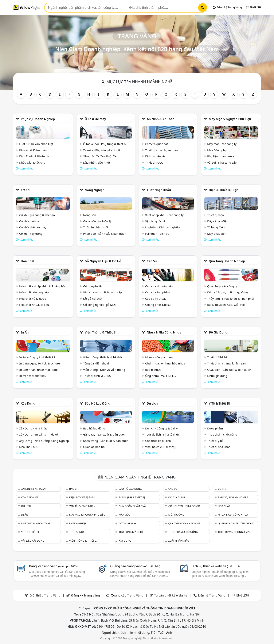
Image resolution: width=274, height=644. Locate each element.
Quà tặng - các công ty (222, 286)
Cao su (152, 261)
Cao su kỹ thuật (156, 299)
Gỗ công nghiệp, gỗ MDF (100, 305)
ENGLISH (254, 7)
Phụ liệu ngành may (221, 156)
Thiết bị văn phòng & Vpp (234, 532)
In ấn (25, 332)
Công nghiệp (30, 497)
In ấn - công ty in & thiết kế (37, 357)
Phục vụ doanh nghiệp (38, 119)
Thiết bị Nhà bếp (218, 357)
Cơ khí (25, 190)
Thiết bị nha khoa (219, 447)
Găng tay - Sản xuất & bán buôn (104, 434)
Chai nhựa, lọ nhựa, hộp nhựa (165, 363)
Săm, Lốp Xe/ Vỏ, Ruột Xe (100, 156)
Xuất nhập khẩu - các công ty (164, 215)
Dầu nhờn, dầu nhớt (97, 162)
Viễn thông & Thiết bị (101, 332)
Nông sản (90, 215)
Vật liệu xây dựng (33, 541)
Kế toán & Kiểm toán (33, 150)
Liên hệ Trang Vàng (212, 595)
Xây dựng (28, 403)
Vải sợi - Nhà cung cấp (222, 162)
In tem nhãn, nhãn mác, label (39, 370)
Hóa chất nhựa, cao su (34, 305)
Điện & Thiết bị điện (223, 190)
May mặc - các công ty (222, 144)
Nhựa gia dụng (217, 376)
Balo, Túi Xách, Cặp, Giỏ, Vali (226, 305)
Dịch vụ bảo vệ (155, 156)
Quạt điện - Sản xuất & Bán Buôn (229, 370)
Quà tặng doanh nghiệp (227, 261)
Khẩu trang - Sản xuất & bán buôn (106, 441)
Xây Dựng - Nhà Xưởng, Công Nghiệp (44, 441)
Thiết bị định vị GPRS (97, 376)
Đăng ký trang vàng (54, 566)
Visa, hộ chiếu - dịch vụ (160, 447)
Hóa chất (28, 261)
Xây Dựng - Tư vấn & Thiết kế (38, 434)
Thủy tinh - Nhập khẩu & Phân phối (231, 299)
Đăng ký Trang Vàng (227, 7)
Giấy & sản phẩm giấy (132, 506)
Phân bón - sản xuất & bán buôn (105, 234)
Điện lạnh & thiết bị (132, 497)
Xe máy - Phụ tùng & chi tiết (102, 150)
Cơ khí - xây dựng (31, 234)
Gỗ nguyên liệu (93, 286)
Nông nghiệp (95, 190)
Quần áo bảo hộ (94, 447)
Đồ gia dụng (218, 332)
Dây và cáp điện (218, 221)
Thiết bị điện (215, 215)
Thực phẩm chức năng (222, 434)
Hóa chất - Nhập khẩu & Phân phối (42, 286)
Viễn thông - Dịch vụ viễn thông (104, 370)
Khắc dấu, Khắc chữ (32, 162)
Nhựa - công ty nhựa (159, 357)
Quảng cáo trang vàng (135, 566)
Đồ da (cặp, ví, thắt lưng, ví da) (227, 292)
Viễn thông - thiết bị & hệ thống (104, 357)
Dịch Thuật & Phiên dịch (35, 156)
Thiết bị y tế (215, 441)
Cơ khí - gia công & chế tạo (37, 215)
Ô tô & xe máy (95, 119)
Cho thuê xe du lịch (158, 441)
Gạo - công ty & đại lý (97, 221)
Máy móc (124, 515)
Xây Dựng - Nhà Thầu (33, 428)
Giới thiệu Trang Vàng (45, 595)
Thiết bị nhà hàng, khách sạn (226, 363)
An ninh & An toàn (161, 119)
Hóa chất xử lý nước (33, 299)
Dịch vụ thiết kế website (215, 566)
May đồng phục (218, 150)
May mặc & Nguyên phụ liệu (230, 119)
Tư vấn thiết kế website (171, 595)
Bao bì (73, 489)
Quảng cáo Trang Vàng (127, 595)
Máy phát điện (217, 234)
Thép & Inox (77, 532)
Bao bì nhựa (153, 370)
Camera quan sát (157, 144)
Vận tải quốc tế (155, 221)
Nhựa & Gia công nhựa (164, 332)
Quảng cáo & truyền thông (236, 523)
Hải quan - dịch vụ (157, 234)
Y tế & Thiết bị (219, 403)
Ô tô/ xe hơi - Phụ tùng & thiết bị (105, 144)
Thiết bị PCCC (154, 162)
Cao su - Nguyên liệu (159, 286)
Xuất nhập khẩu (159, 190)
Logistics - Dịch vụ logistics (163, 227)
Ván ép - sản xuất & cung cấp (102, 292)
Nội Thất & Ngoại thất (36, 523)
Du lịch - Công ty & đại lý (161, 428)
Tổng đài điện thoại (96, 363)
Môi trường (176, 515)
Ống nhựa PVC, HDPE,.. (161, 376)
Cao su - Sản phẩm (158, 292)
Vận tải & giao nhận (82, 506)
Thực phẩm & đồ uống (183, 532)
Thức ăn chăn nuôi (96, 227)
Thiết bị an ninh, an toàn (161, 150)
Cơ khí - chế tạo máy (33, 227)
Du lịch (152, 403)
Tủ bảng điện (216, 227)
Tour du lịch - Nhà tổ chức (162, 434)
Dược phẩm (215, 428)
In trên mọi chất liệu (33, 376)
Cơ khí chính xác (30, 221)
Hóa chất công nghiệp (34, 292)
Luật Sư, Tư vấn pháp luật (36, 144)
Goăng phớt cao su (158, 305)
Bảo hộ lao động (97, 403)
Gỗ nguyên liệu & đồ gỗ (103, 261)
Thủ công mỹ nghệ (131, 532)
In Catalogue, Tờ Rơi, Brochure (39, 363)
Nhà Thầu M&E (29, 447)
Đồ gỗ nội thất (93, 299)
